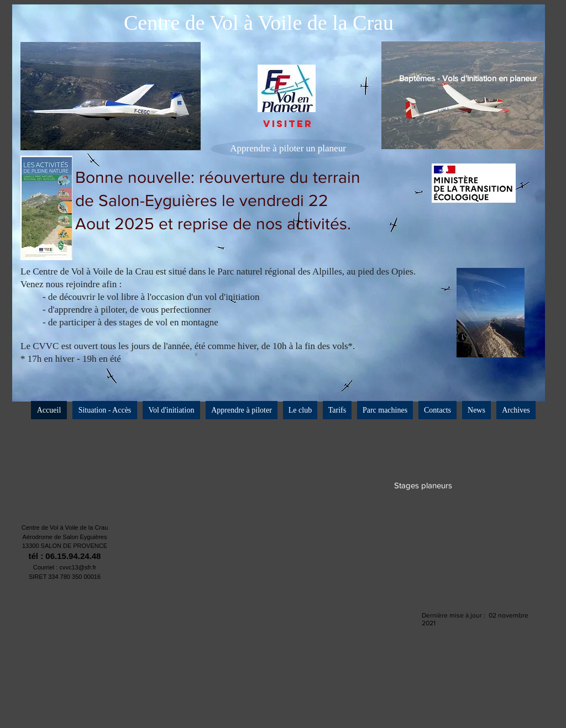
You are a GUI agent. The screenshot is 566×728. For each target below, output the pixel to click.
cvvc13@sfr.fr (78, 567)
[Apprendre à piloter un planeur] (288, 149)
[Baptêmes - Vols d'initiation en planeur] (468, 78)
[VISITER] (288, 124)
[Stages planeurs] (423, 485)
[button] (300, 410)
